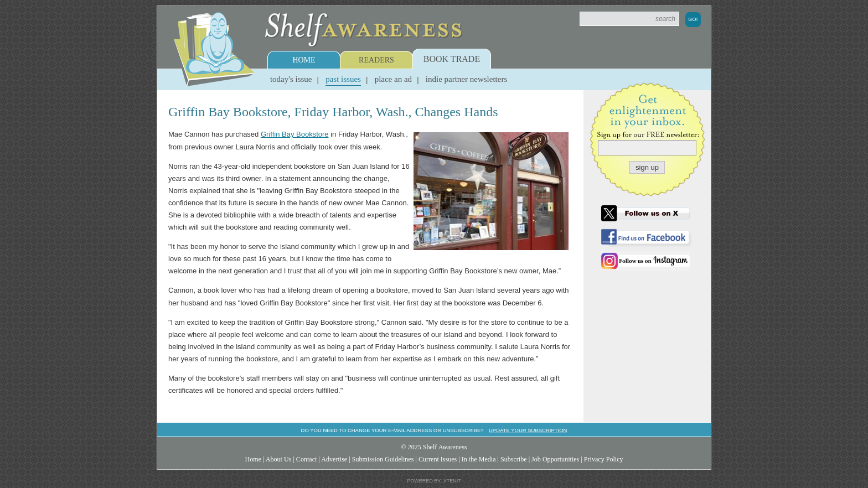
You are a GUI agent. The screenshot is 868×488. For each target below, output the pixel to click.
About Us (279, 459)
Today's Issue (291, 79)
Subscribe (514, 459)
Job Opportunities (555, 459)
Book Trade (452, 59)
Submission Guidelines (383, 459)
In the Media (479, 459)
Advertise (334, 459)
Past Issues (343, 79)
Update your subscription (528, 430)
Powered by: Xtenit (434, 481)
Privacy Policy (604, 459)
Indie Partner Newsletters (466, 79)
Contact (307, 459)
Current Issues (438, 459)
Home (304, 60)
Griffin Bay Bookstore (295, 134)
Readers (376, 60)
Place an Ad (393, 79)
